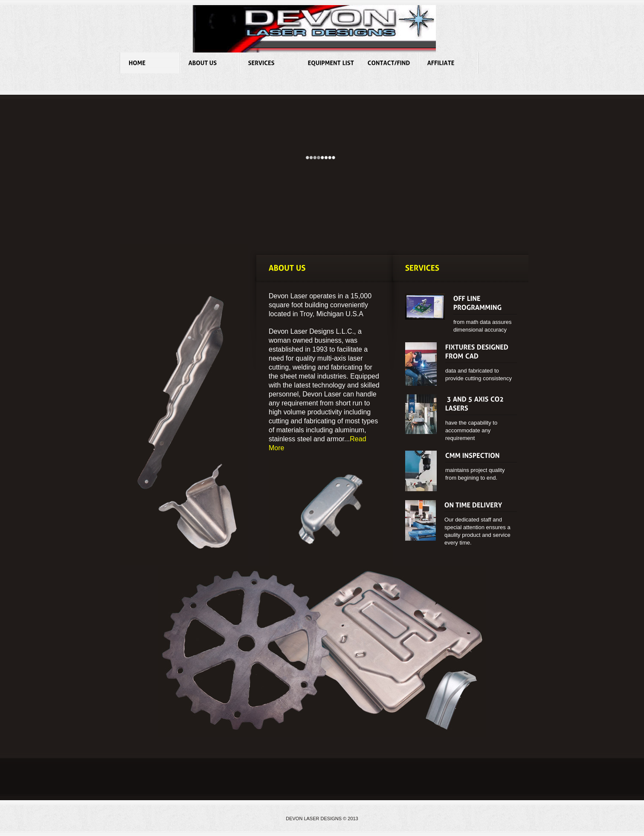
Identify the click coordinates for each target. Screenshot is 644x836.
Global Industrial (314, 29)
